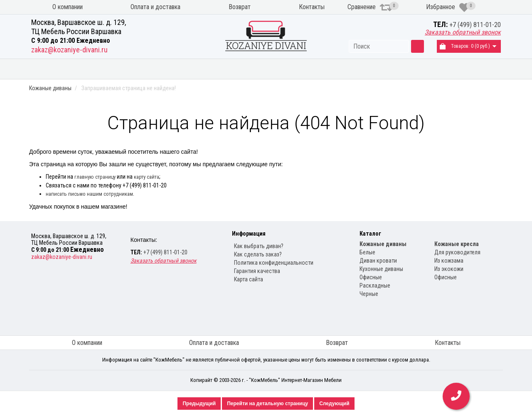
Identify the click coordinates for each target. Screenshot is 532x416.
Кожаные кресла (398, 68)
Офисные (371, 277)
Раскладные (375, 286)
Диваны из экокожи (155, 68)
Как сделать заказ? (258, 254)
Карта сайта (249, 279)
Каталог (370, 234)
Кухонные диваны (318, 68)
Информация (249, 234)
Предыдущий (199, 404)
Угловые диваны (238, 68)
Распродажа (469, 68)
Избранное (448, 7)
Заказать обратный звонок (463, 32)
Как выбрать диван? (259, 246)
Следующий (334, 404)
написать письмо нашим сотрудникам (89, 194)
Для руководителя (457, 252)
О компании (68, 7)
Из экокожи (449, 269)
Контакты (312, 7)
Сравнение (370, 7)
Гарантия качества (257, 271)
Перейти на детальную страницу (267, 404)
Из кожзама (449, 261)
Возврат (240, 7)
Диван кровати (378, 261)
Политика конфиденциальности (274, 263)
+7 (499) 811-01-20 (475, 25)
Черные (369, 294)
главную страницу (95, 177)
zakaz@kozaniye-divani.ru (69, 50)
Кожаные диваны (71, 68)
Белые (367, 252)
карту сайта (147, 177)
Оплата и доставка (155, 7)
